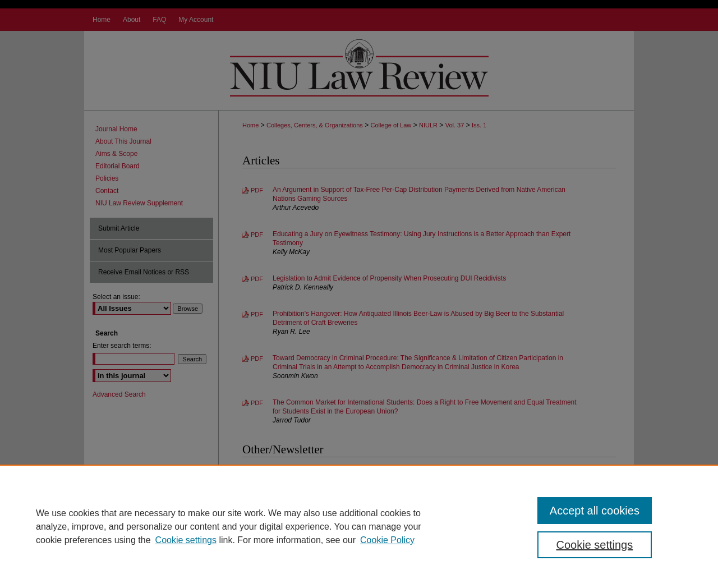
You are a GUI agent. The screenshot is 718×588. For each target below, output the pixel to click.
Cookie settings (186, 540)
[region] (359, 526)
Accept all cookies (595, 511)
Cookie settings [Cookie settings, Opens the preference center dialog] (595, 545)
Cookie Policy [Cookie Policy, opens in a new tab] (387, 540)
